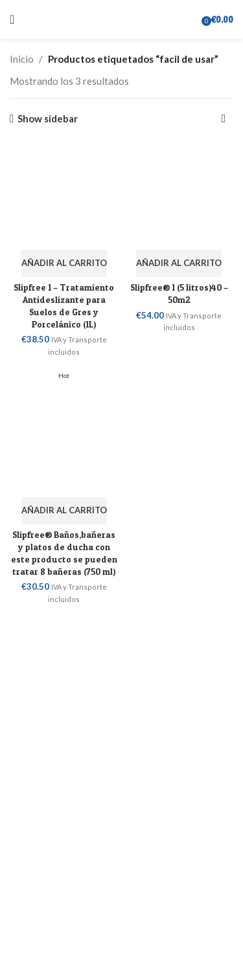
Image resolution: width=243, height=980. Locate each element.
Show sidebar (48, 118)
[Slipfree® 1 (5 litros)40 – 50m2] (179, 195)
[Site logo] (122, 18)
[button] (64, 263)
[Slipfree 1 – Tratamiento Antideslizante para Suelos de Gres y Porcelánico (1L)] (64, 195)
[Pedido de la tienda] (224, 118)
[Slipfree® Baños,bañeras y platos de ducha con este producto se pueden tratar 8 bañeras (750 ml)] (64, 430)
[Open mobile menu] (12, 19)
